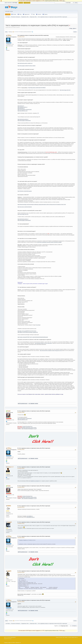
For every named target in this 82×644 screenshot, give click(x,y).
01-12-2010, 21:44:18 (21, 37)
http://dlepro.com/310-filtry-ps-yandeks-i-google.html (28, 332)
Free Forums (10, 639)
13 (26, 32)
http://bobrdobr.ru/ (21, 108)
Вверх (7, 621)
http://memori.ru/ (21, 106)
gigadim (9, 571)
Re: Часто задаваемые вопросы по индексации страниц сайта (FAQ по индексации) (34, 411)
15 (28, 32)
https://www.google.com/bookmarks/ (25, 110)
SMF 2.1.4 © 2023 (7, 637)
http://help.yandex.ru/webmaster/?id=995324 (37, 88)
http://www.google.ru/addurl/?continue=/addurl (27, 66)
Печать (75, 32)
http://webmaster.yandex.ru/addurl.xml (25, 63)
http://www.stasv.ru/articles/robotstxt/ (25, 207)
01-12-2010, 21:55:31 (21, 449)
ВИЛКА (9, 506)
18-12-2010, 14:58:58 (21, 538)
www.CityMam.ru (30, 516)
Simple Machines (13, 637)
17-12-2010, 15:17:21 (21, 523)
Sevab (9, 411)
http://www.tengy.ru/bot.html (65, 90)
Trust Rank (38, 325)
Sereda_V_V (10, 467)
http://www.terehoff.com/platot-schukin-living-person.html (51, 351)
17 (31, 32)
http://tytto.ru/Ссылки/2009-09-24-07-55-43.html (27, 331)
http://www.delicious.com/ (23, 111)
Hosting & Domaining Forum (27, 427)
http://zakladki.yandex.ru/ (22, 107)
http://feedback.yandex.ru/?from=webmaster (43, 343)
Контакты (61, 637)
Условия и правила (71, 637)
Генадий (9, 522)
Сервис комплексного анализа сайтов (29, 428)
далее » (75, 28)
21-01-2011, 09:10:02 (21, 572)
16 (30, 32)
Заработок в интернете (35, 481)
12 (24, 32)
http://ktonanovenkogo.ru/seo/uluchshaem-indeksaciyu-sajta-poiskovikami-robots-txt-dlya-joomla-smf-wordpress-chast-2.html (42, 204)
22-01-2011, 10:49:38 (21, 602)
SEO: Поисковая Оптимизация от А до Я (29, 429)
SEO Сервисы (65, 637)
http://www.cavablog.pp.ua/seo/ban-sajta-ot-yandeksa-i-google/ (49, 242)
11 (23, 32)
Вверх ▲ (77, 637)
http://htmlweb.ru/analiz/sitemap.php (25, 191)
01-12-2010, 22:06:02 (21, 468)
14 (27, 32)
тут (22, 595)
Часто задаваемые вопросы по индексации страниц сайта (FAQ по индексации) (33, 35)
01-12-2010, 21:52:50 (21, 412)
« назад (71, 28)
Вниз (6, 32)
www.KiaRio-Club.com (31, 517)
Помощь (57, 637)
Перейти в (56, 626)
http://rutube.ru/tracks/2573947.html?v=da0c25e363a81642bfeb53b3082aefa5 (33, 337)
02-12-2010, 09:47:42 (21, 507)
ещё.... (64, 1)
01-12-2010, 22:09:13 (21, 487)
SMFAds (5, 639)
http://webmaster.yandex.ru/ (23, 119)
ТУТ (38, 113)
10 (22, 32)
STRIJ (9, 35)
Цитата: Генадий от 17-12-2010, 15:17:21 (27, 540)
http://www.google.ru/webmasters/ (24, 121)
